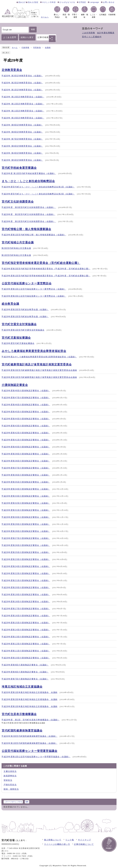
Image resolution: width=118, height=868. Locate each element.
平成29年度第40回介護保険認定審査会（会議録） (26, 447)
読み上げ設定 (33, 2)
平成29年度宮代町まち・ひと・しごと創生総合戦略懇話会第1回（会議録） (38, 187)
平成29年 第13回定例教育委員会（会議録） (23, 97)
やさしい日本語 (49, 2)
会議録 (48, 48)
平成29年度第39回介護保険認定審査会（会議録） (26, 454)
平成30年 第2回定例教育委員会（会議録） (22, 83)
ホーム (15, 48)
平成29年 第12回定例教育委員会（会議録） (23, 104)
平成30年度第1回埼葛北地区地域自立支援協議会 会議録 (29, 692)
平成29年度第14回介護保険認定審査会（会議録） (26, 630)
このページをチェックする (13, 802)
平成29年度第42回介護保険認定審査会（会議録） (26, 433)
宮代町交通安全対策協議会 (19, 324)
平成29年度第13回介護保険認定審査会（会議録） (26, 637)
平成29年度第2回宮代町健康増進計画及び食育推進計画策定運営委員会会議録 (39, 370)
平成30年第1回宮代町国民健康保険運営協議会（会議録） (29, 743)
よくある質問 (10, 37)
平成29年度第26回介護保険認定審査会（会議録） (26, 545)
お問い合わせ (109, 2)
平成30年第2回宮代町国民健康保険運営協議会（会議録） (29, 736)
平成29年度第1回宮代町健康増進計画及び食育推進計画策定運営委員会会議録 (39, 377)
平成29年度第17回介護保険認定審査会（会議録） (26, 609)
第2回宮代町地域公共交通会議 (16, 248)
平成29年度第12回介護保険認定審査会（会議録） (26, 644)
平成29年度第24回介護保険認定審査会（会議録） (26, 566)
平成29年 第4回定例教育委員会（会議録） (22, 153)
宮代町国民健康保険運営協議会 (22, 730)
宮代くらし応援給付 (92, 37)
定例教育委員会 (12, 70)
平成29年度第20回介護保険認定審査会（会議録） (26, 587)
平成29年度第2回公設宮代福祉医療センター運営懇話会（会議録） (34, 296)
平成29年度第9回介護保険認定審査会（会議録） (25, 665)
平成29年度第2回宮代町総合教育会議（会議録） (25, 310)
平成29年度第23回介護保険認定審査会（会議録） (26, 559)
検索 (33, 29)
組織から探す (27, 37)
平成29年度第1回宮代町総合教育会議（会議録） (25, 317)
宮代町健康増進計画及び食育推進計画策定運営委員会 (37, 364)
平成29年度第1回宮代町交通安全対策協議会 (23, 330)
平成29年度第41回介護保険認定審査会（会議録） (26, 440)
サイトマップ (84, 840)
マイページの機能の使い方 (57, 844)
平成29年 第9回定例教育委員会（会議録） (22, 125)
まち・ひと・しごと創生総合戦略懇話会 (28, 181)
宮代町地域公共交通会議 (18, 242)
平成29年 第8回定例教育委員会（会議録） (22, 132)
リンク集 (70, 840)
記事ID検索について (84, 844)
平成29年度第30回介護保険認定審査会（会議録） (26, 517)
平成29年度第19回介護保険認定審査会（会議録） (26, 595)
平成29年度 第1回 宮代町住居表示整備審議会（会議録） (31, 720)
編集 (27, 802)
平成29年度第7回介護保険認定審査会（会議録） (25, 679)
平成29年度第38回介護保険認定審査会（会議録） (26, 461)
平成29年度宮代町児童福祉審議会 (18, 343)
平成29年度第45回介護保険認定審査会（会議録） (26, 412)
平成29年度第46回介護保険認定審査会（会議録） (26, 405)
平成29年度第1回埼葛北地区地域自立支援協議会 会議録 (29, 706)
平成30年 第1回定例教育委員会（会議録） (22, 90)
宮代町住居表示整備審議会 (19, 714)
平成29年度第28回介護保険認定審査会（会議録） (26, 531)
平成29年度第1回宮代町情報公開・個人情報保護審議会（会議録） (34, 235)
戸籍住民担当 (10, 785)
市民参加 (37, 48)
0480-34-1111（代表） (18, 853)
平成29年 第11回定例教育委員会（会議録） (23, 111)
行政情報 (25, 48)
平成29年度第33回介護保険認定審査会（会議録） (26, 496)
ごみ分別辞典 (89, 33)
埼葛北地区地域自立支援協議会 (22, 687)
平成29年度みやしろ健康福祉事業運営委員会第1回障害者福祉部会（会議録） (39, 357)
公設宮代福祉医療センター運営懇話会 (27, 283)
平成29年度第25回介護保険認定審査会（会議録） (26, 552)
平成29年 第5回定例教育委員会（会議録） (22, 160)
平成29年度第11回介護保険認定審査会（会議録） (26, 651)
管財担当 (8, 780)
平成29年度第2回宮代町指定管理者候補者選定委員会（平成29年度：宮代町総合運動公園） (46, 269)
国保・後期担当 (11, 789)
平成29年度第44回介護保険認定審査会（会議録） (26, 419)
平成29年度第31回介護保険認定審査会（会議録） (26, 510)
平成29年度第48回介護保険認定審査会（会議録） (26, 391)
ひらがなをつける (67, 2)
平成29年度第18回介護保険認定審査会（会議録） (26, 602)
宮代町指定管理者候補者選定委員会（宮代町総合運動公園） (41, 263)
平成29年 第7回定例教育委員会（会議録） (22, 139)
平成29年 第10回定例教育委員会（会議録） (23, 118)
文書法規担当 (10, 771)
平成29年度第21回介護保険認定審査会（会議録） (26, 580)
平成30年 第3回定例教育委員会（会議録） (22, 76)
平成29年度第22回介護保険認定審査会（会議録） (26, 573)
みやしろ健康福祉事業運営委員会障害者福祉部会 (34, 351)
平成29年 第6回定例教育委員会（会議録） (22, 146)
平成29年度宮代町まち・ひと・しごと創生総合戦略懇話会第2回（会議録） (38, 194)
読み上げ (22, 2)
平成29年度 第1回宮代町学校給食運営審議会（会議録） (29, 173)
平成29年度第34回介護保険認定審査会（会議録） (26, 489)
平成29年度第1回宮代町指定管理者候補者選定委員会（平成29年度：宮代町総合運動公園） (46, 276)
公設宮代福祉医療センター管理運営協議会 (30, 751)
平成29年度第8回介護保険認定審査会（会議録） (25, 672)
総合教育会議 (10, 304)
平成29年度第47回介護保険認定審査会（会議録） (26, 398)
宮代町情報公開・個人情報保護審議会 (26, 229)
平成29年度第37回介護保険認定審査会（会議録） (26, 468)
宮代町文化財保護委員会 (18, 202)
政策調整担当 (10, 776)
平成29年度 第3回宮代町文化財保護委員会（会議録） (29, 207)
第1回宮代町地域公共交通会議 (16, 255)
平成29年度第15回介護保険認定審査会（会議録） (26, 623)
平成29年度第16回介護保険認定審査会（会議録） (26, 616)
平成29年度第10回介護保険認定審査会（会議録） (26, 658)
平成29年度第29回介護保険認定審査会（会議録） (26, 524)
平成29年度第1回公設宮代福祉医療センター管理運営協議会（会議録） (36, 757)
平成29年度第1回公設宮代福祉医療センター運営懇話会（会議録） (34, 289)
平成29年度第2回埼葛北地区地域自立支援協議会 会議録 (29, 699)
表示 (52, 39)
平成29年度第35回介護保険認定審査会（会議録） (26, 482)
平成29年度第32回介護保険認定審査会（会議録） (26, 503)
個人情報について (53, 840)
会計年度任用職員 (106, 33)
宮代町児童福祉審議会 (16, 338)
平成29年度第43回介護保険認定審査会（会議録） (26, 426)
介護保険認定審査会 (15, 385)
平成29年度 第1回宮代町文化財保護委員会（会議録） (29, 221)
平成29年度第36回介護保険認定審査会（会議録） (26, 475)
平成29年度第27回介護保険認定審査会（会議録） (26, 538)
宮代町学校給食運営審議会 (19, 168)
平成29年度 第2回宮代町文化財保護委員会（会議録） (28, 214)
